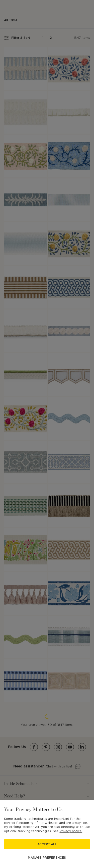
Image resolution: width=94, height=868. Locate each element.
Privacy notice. (71, 831)
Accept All (47, 844)
